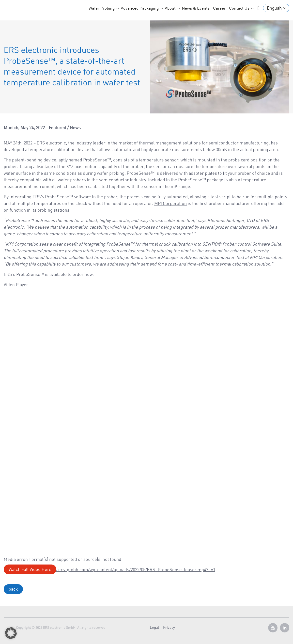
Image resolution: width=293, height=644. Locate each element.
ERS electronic (51, 143)
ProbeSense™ (97, 160)
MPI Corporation (170, 204)
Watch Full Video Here (30, 570)
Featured (57, 128)
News (75, 128)
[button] (11, 633)
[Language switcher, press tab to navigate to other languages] (276, 8)
